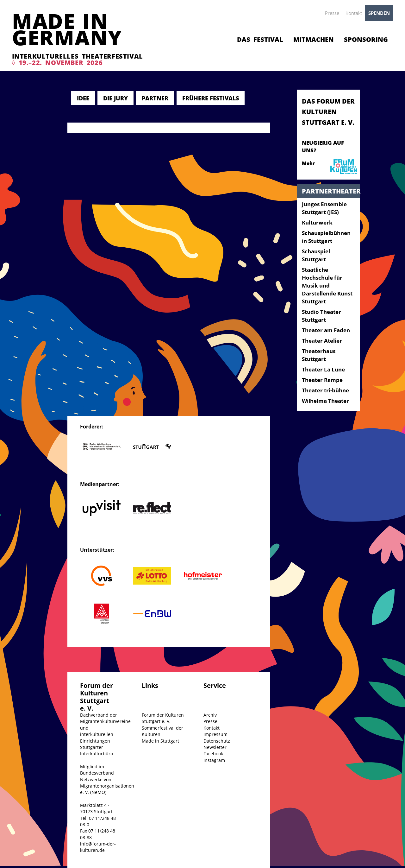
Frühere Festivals (211, 98)
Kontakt (354, 13)
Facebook (213, 754)
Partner (155, 98)
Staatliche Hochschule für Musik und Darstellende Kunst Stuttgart (327, 285)
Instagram (214, 760)
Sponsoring (366, 39)
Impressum (215, 734)
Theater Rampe (322, 380)
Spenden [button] (379, 13)
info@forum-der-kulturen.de (98, 847)
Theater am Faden (326, 330)
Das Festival (260, 39)
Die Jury (115, 98)
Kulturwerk (317, 222)
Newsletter (215, 747)
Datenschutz (217, 741)
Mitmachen (314, 39)
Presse (332, 13)
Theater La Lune (323, 369)
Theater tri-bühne (325, 390)
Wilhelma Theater (325, 401)
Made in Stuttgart (160, 741)
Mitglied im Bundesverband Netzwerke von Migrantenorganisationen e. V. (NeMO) (107, 779)
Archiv (210, 715)
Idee (83, 98)
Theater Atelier (322, 341)
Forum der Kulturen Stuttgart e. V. (163, 718)
